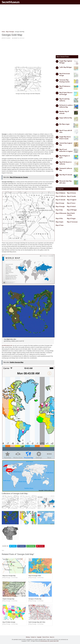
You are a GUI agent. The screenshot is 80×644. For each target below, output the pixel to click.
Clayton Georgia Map (8, 599)
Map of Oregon (71, 219)
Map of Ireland (71, 207)
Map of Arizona (71, 193)
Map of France (71, 203)
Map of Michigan (72, 210)
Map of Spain (60, 222)
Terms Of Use (46, 637)
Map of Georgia (7, 38)
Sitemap (28, 637)
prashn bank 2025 (54, 641)
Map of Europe (60, 203)
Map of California (61, 196)
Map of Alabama (61, 193)
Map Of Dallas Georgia (9, 622)
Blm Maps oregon (64, 124)
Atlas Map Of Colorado (66, 175)
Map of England (72, 200)
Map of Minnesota (61, 213)
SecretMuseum (11, 2)
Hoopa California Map (66, 118)
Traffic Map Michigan (66, 67)
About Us (52, 637)
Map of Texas (60, 225)
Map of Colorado (61, 200)
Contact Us (33, 637)
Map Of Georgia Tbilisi (35, 576)
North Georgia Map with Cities (37, 622)
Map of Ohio (59, 219)
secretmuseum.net (7, 345)
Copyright (39, 637)
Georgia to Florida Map (35, 599)
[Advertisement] (40, 18)
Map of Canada (71, 196)
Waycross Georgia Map (9, 576)
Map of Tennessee (72, 222)
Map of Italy (59, 210)
